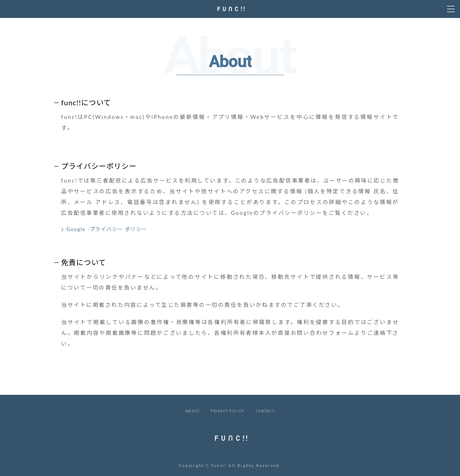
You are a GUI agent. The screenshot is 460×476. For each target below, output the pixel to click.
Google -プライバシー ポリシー (107, 229)
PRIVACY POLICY (227, 411)
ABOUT (192, 411)
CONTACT (265, 411)
